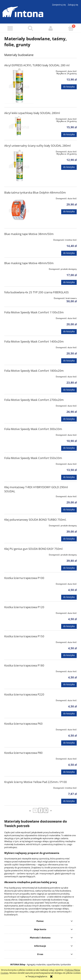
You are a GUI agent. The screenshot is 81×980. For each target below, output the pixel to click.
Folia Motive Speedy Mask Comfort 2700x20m (34, 400)
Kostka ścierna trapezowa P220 (24, 694)
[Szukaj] (30, 28)
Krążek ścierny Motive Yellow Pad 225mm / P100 (36, 782)
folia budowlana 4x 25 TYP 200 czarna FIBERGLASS (36, 292)
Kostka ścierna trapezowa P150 (24, 636)
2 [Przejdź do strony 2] (40, 810)
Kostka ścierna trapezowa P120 (24, 607)
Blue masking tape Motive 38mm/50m (29, 234)
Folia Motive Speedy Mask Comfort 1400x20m (34, 341)
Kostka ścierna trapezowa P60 (23, 724)
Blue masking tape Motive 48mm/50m (29, 263)
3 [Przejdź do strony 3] (46, 810)
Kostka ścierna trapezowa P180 (24, 665)
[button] (10, 28)
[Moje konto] (51, 28)
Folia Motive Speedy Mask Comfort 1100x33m (34, 312)
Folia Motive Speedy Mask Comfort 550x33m (33, 458)
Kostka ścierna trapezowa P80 (23, 753)
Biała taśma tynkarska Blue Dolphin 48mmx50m (35, 192)
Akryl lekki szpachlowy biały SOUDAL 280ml (32, 113)
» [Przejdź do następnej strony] (51, 810)
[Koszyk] (71, 28)
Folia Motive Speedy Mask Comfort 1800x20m (34, 371)
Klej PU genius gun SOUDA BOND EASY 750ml (33, 549)
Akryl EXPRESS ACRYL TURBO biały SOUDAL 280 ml (37, 65)
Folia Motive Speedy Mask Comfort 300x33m (33, 429)
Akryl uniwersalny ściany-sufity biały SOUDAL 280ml (37, 146)
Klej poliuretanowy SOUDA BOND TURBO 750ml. (35, 520)
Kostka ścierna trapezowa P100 (24, 578)
